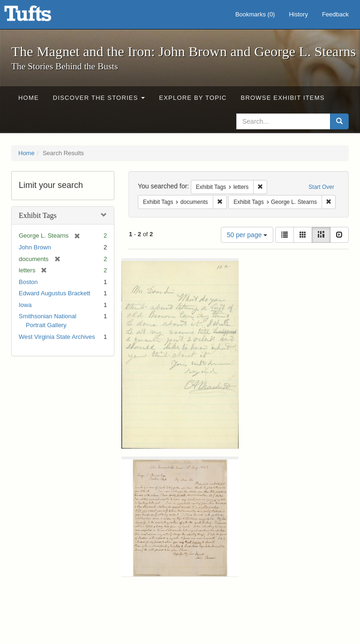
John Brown (35, 247)
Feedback (335, 14)
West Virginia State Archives (57, 337)
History (298, 14)
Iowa (25, 305)
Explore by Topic (193, 98)
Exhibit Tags (38, 215)
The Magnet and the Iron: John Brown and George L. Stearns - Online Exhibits (39, 16)
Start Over (321, 187)
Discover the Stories (99, 98)
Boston (28, 282)
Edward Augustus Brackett (54, 293)
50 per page (247, 235)
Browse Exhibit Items (283, 98)
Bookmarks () (255, 14)
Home (29, 98)
